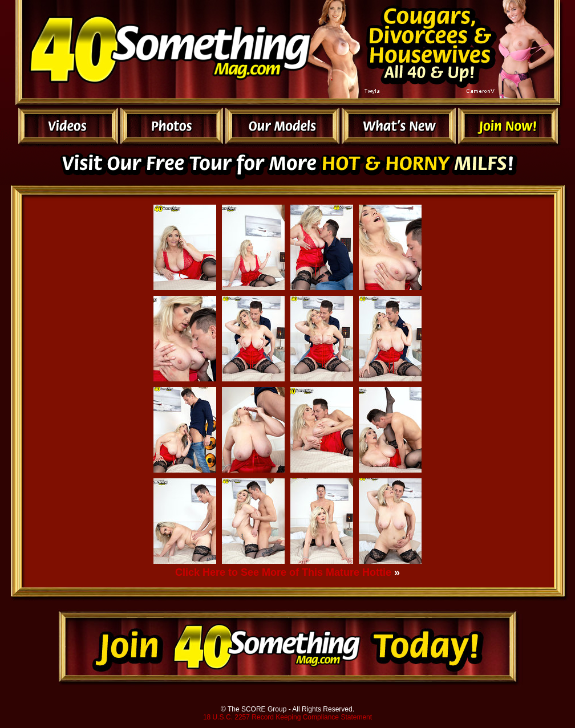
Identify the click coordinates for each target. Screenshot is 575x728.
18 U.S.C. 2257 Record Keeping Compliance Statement (287, 717)
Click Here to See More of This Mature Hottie (283, 572)
